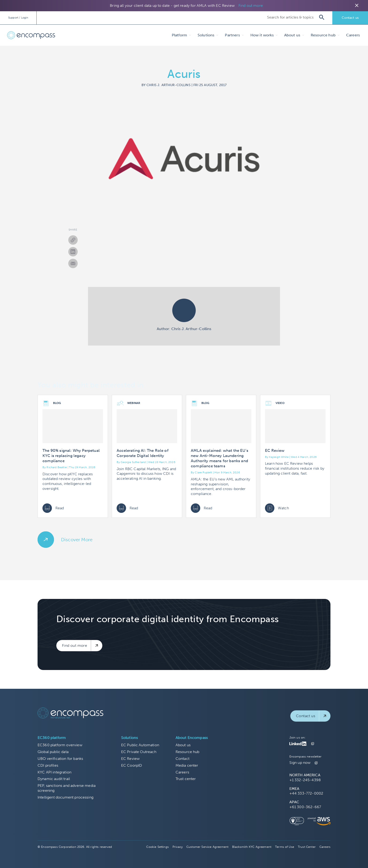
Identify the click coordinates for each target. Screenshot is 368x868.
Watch (277, 508)
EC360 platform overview (60, 745)
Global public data (53, 752)
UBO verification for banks (60, 759)
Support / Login (18, 18)
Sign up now (300, 763)
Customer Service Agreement (207, 847)
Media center (187, 765)
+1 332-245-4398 (305, 780)
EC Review (130, 759)
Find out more (251, 6)
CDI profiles (48, 765)
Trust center (186, 779)
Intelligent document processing (65, 797)
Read (53, 508)
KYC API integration (54, 772)
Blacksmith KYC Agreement (252, 847)
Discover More (77, 540)
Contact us (350, 18)
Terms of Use (285, 847)
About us (183, 745)
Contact (182, 759)
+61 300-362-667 (305, 807)
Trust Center (307, 847)
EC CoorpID (132, 765)
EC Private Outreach (139, 752)
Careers (353, 35)
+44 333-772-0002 (306, 793)
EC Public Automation (140, 745)
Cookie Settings (157, 847)
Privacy (178, 847)
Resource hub (188, 752)
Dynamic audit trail (54, 779)
